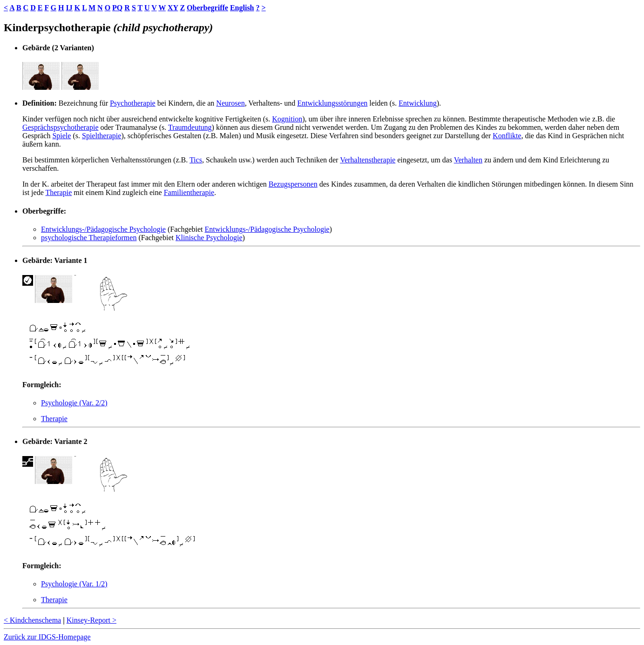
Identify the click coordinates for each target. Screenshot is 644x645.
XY (173, 8)
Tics (196, 160)
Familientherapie (189, 192)
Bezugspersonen (293, 184)
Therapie (58, 192)
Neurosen (230, 103)
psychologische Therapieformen (89, 238)
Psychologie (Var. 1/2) (74, 584)
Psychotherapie (133, 103)
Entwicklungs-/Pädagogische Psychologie (103, 229)
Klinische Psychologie (209, 238)
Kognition (287, 119)
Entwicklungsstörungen (332, 103)
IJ (69, 8)
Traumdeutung (190, 127)
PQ (117, 8)
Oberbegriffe (207, 8)
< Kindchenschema (32, 620)
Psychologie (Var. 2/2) (74, 403)
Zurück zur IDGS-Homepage (47, 637)
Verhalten (468, 160)
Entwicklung (418, 103)
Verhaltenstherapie (368, 160)
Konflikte (507, 136)
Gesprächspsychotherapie (61, 127)
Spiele (61, 136)
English (242, 8)
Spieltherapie (102, 136)
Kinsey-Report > (92, 620)
